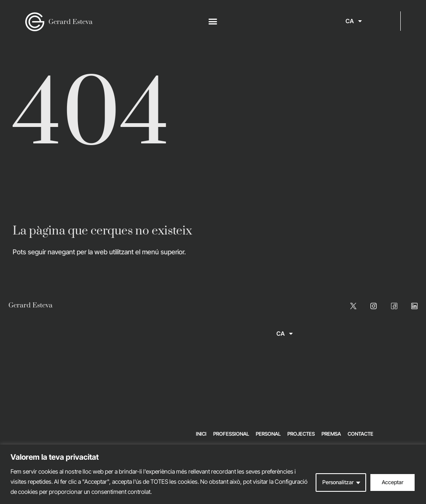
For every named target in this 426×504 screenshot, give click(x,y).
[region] (213, 474)
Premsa (331, 434)
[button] (213, 21)
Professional (231, 434)
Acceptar (391, 481)
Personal (268, 434)
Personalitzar (334, 481)
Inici (201, 434)
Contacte (360, 434)
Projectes (301, 434)
